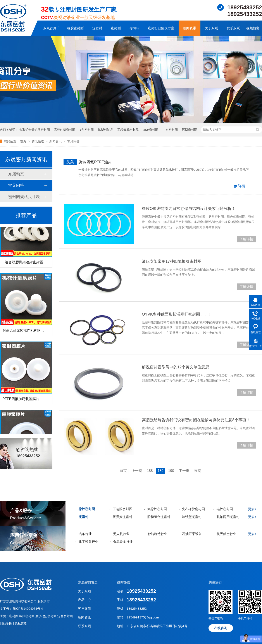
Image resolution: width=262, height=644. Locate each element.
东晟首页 (50, 28)
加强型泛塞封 (192, 517)
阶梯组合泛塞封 (159, 517)
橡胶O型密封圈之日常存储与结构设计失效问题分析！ (189, 209)
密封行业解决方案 (161, 28)
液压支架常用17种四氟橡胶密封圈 (172, 261)
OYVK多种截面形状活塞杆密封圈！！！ (177, 314)
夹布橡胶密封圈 (193, 509)
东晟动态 (16, 174)
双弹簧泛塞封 (122, 517)
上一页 (137, 471)
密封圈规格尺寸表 (24, 197)
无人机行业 (121, 534)
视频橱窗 (253, 28)
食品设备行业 (123, 542)
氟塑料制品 (105, 130)
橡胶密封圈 (75, 28)
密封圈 (116, 28)
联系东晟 (233, 28)
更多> (252, 509)
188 (150, 471)
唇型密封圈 (190, 130)
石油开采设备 (192, 534)
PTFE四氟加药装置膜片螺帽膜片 (28, 400)
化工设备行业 (88, 542)
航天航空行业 (226, 534)
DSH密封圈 (151, 130)
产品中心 (84, 600)
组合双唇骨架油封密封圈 (24, 263)
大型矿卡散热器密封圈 (34, 130)
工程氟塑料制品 (128, 130)
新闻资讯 (190, 28)
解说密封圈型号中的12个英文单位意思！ (178, 367)
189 (161, 471)
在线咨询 (221, 628)
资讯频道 (38, 141)
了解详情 (246, 239)
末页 (198, 471)
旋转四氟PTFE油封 (95, 162)
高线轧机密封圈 (65, 130)
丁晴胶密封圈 (122, 509)
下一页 (184, 471)
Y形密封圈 (87, 130)
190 (171, 471)
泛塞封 (97, 28)
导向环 (134, 28)
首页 (24, 141)
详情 (242, 186)
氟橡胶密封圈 (157, 509)
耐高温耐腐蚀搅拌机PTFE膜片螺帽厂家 (33, 332)
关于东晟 (211, 28)
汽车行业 (85, 534)
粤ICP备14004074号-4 (28, 609)
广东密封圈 (170, 130)
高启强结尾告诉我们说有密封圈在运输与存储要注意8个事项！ (196, 420)
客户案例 (84, 609)
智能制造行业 (157, 534)
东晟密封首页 (88, 582)
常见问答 (73, 141)
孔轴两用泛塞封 (228, 517)
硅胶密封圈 (225, 509)
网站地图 (7, 623)
